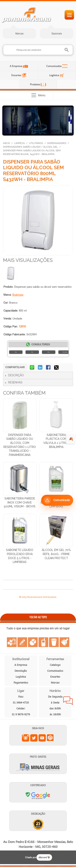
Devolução (21, 671)
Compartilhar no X (57, 368)
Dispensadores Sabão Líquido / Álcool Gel (30, 147)
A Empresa (16, 66)
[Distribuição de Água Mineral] (38, 121)
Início (6, 143)
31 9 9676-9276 (21, 714)
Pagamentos (21, 682)
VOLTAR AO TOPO (38, 617)
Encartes (17, 75)
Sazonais (57, 33)
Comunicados (54, 66)
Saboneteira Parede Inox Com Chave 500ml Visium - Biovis (20, 502)
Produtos (35, 84)
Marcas (19, 33)
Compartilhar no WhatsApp (32, 368)
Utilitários (36, 143)
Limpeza (19, 143)
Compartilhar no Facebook (49, 368)
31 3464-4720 (21, 702)
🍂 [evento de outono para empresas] (71, 439)
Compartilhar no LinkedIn (41, 368)
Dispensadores (57, 143)
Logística (55, 75)
